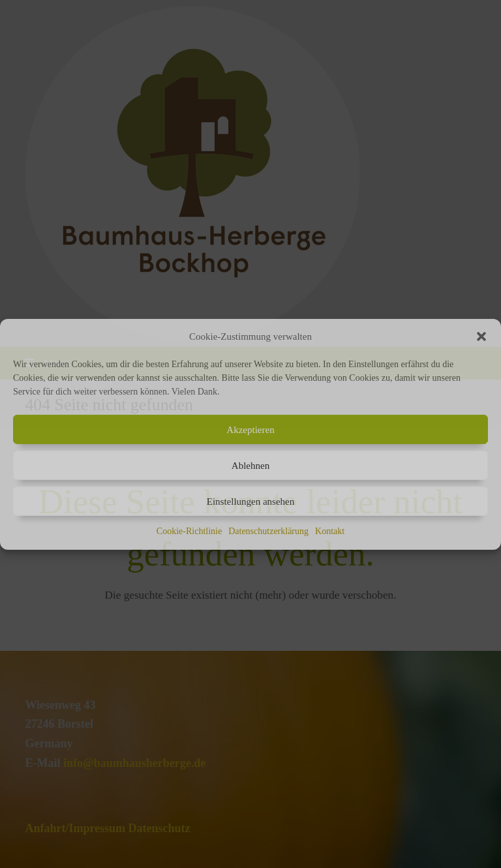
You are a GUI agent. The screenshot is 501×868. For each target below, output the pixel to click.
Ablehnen (250, 466)
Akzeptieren (250, 430)
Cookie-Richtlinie (189, 531)
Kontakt (330, 531)
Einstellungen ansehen (251, 501)
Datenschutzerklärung (268, 531)
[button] (481, 337)
